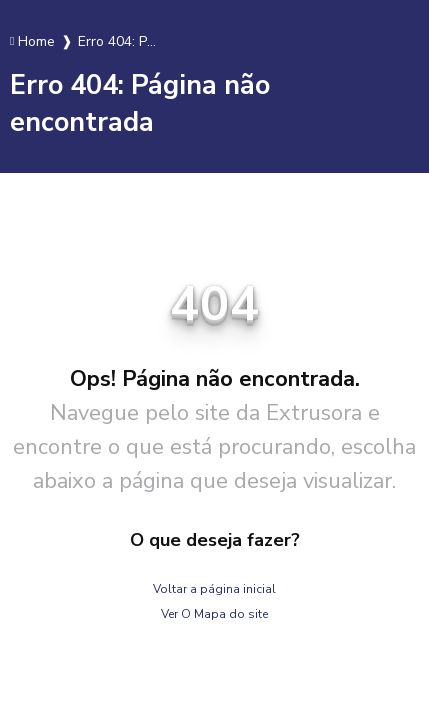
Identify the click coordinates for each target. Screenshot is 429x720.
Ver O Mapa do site (214, 614)
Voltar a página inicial (214, 589)
